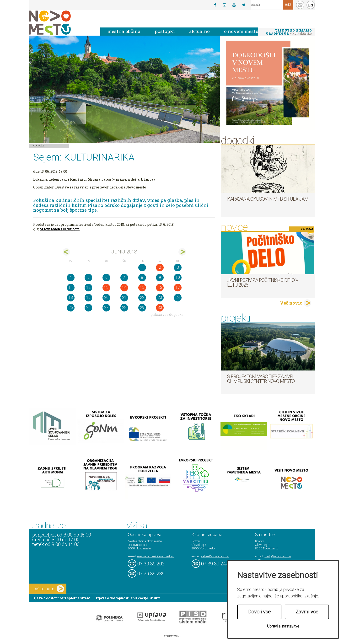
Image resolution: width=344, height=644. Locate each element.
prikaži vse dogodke (167, 314)
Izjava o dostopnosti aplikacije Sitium (128, 598)
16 (160, 287)
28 (124, 308)
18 (71, 298)
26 (88, 308)
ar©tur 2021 (172, 636)
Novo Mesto (61, 23)
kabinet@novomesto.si (215, 556)
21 (124, 298)
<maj (66, 252)
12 (88, 287)
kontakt (300, 5)
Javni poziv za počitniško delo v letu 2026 (263, 283)
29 (142, 308)
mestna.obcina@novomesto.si (156, 556)
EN (311, 5)
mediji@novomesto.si (278, 556)
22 (142, 298)
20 (106, 298)
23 (160, 298)
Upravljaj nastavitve (283, 626)
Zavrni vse (307, 612)
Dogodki (39, 145)
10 (178, 277)
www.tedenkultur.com (60, 229)
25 (71, 308)
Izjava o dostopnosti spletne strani (61, 598)
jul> (182, 252)
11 (71, 287)
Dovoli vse (259, 612)
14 (124, 287)
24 (178, 298)
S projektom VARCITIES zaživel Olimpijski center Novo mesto (261, 379)
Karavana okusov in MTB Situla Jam (268, 199)
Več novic (291, 303)
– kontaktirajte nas (289, 32)
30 (160, 308)
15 (142, 287)
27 (106, 308)
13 (106, 287)
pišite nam (49, 589)
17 (178, 287)
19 (88, 298)
